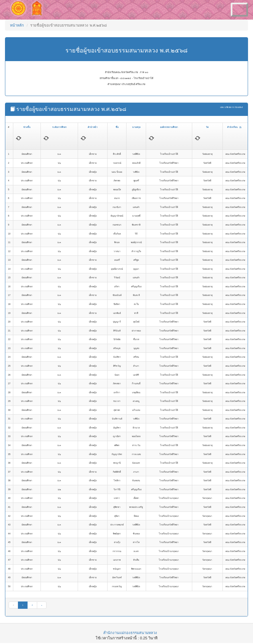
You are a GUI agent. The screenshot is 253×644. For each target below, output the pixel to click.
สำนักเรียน (234, 127)
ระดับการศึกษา (59, 127)
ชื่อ (117, 127)
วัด (207, 127)
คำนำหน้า (93, 127)
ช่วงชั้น (27, 127)
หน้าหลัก (17, 25)
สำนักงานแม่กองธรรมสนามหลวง (130, 633)
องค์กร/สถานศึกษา (169, 127)
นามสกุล (136, 127)
